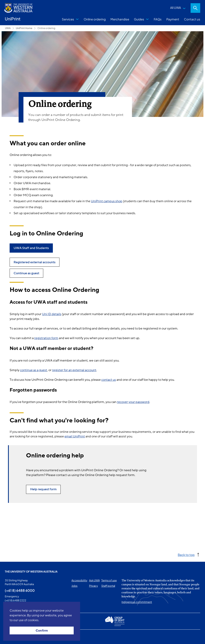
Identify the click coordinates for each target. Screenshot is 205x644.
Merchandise (120, 19)
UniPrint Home (24, 28)
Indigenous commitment (137, 602)
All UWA (176, 8)
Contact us (192, 19)
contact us (109, 380)
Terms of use (109, 580)
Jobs (74, 586)
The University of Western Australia (31, 572)
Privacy (93, 586)
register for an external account (74, 370)
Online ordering (95, 19)
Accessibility (79, 580)
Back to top (186, 555)
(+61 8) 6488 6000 (20, 590)
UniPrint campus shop (107, 201)
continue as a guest (34, 370)
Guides (139, 19)
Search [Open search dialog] (195, 8)
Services (68, 19)
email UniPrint (75, 436)
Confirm (42, 631)
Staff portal (108, 586)
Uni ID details (52, 314)
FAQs (158, 19)
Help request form (43, 489)
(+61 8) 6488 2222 (16, 600)
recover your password (133, 402)
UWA (8, 28)
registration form (46, 338)
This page (11, 637)
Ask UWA (94, 580)
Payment (173, 19)
